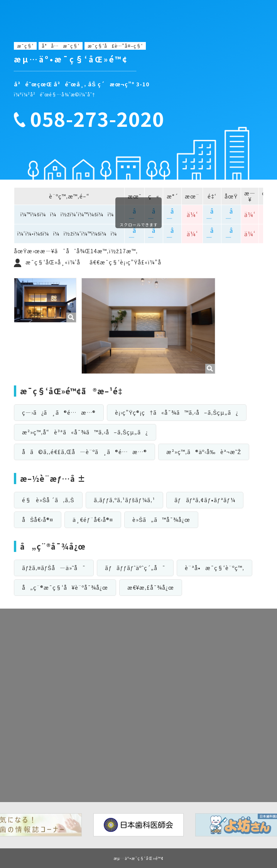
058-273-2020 (97, 119)
